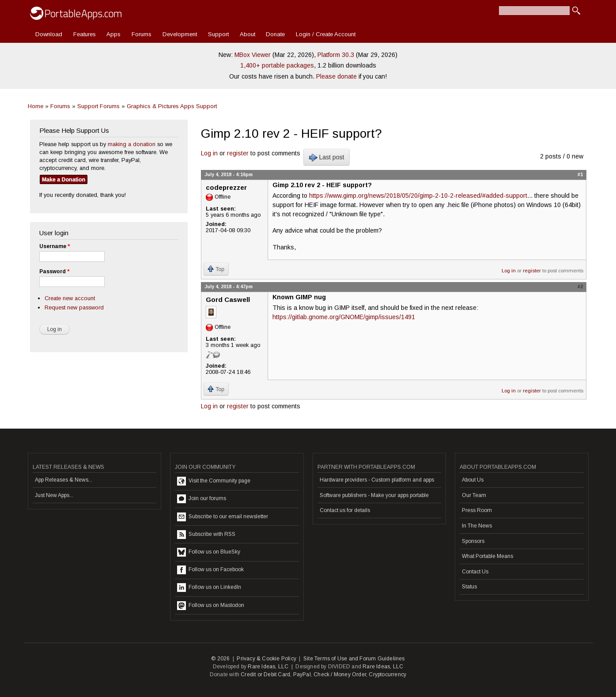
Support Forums (98, 106)
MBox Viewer (253, 55)
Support (218, 34)
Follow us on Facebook (210, 570)
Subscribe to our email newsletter (223, 517)
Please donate (336, 76)
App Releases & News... (64, 480)
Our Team (474, 495)
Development (180, 34)
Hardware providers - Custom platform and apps (377, 480)
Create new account (70, 298)
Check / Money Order (340, 674)
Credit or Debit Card (265, 674)
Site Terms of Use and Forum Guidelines (354, 659)
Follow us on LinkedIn (209, 588)
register (238, 153)
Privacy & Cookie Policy (266, 659)
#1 (580, 174)
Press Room (477, 510)
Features (85, 34)
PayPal (302, 674)
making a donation (132, 144)
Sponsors (473, 541)
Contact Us (475, 572)
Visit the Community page (214, 481)
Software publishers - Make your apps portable (374, 495)
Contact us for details (345, 510)
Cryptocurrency (387, 674)
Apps (113, 34)
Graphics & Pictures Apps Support (172, 106)
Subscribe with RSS (206, 535)
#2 (580, 286)
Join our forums (202, 499)
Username (55, 246)
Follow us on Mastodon (211, 606)
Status (469, 587)
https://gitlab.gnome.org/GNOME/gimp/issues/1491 (344, 317)
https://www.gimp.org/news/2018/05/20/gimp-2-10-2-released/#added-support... (421, 196)
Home (36, 106)
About (248, 34)
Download (49, 34)
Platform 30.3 (336, 55)
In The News (477, 526)
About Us (473, 480)
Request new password (74, 307)
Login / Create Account (326, 34)
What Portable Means (488, 556)
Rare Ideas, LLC (268, 667)
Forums (142, 34)
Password (54, 271)
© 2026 (220, 659)
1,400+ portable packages (277, 65)
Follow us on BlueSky (209, 552)
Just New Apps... (54, 495)
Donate (275, 34)
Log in (209, 153)
